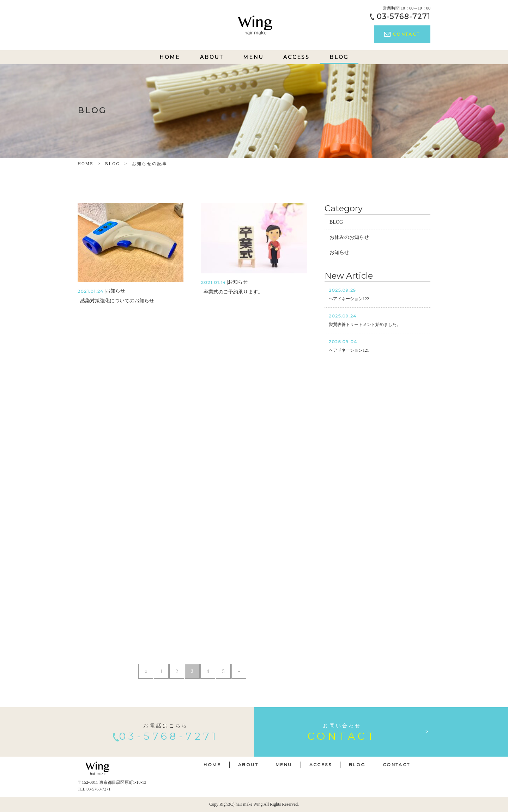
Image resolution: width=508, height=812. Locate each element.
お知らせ (339, 252)
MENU (253, 57)
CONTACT (402, 34)
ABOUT (212, 57)
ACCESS (297, 57)
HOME (170, 57)
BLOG (339, 57)
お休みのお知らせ (349, 237)
